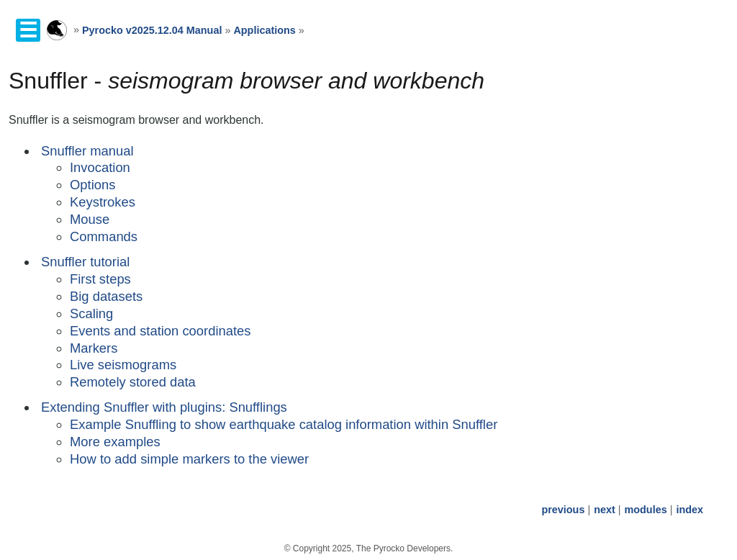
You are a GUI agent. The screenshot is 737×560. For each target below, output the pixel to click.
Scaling (91, 313)
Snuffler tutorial (85, 262)
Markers (94, 348)
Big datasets (106, 296)
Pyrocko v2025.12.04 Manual (152, 30)
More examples (115, 442)
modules (645, 510)
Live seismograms (123, 365)
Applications (264, 30)
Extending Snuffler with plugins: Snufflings (164, 407)
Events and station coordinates (160, 331)
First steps (100, 279)
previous (563, 510)
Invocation (100, 167)
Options (92, 185)
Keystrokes (103, 202)
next (605, 510)
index (689, 510)
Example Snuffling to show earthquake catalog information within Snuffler (284, 424)
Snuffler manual (87, 151)
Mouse (90, 219)
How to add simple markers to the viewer (189, 459)
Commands (104, 236)
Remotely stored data (133, 382)
